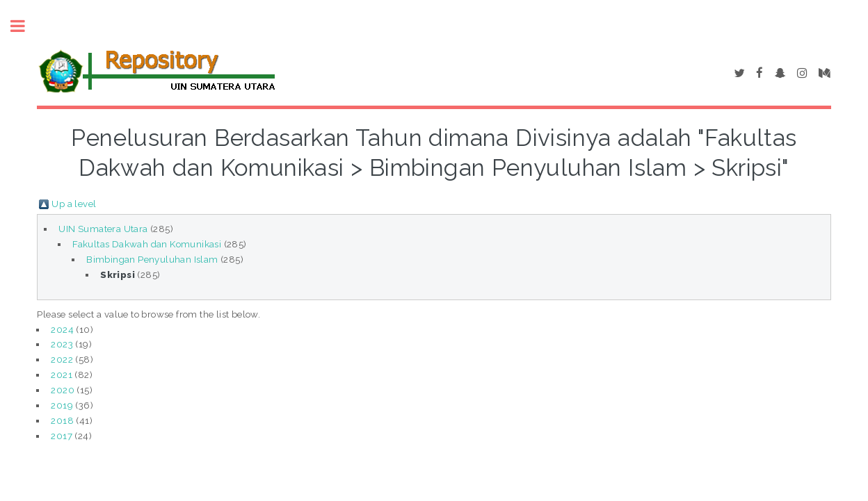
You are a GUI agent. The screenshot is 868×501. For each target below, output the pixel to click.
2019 (62, 405)
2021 (62, 375)
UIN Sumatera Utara (103, 229)
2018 (62, 420)
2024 (62, 329)
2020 (63, 390)
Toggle (25, 26)
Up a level (74, 204)
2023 (62, 344)
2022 (62, 359)
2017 (62, 436)
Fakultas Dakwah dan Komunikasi (147, 244)
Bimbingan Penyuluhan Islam (152, 259)
